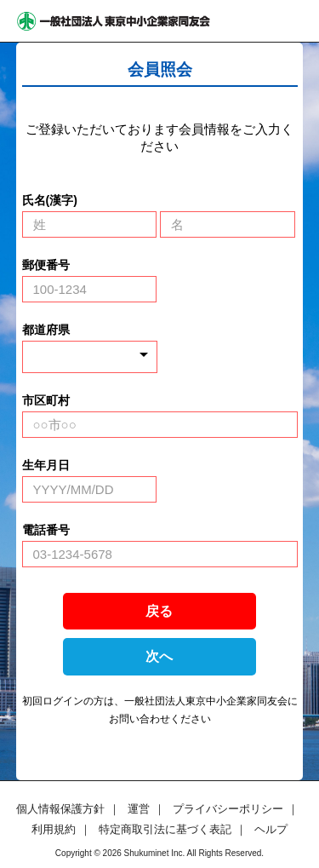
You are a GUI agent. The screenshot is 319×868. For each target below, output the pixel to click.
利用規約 (54, 829)
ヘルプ (271, 829)
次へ (159, 656)
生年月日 (46, 465)
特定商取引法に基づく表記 (165, 829)
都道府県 (46, 330)
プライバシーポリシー (228, 809)
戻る (159, 611)
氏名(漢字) (50, 200)
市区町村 (46, 400)
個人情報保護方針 (60, 809)
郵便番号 (46, 265)
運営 (139, 809)
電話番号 (46, 530)
